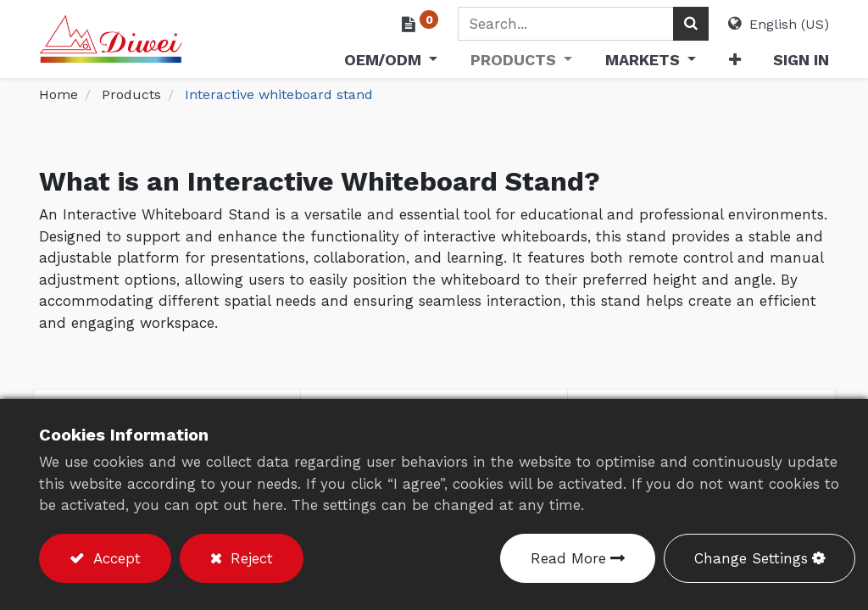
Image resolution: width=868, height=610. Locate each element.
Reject (249, 558)
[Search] (691, 24)
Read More (568, 558)
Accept (114, 558)
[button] (734, 63)
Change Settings (751, 558)
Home (58, 94)
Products (131, 94)
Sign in (801, 60)
